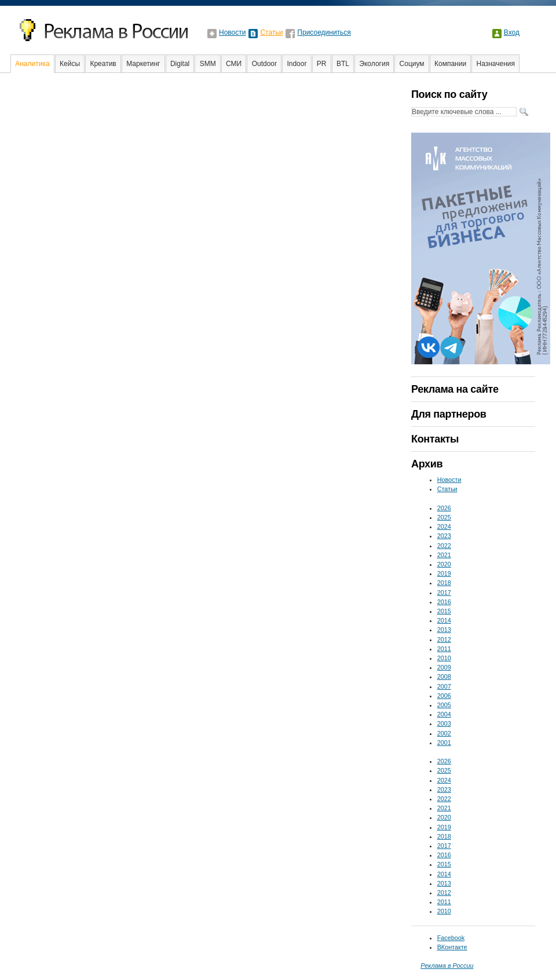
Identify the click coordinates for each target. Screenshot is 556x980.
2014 (444, 620)
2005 (444, 705)
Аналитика (32, 64)
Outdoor (264, 64)
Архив (427, 464)
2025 (444, 517)
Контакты (435, 439)
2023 (444, 536)
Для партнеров (449, 414)
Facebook (451, 938)
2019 (444, 573)
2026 (444, 508)
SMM (208, 64)
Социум (412, 64)
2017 (444, 593)
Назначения (496, 64)
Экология (374, 64)
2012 (444, 639)
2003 (444, 723)
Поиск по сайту (449, 94)
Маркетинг (143, 64)
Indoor (297, 64)
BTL (343, 64)
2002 (444, 733)
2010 (444, 658)
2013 (444, 630)
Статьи (271, 32)
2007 (444, 686)
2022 (444, 546)
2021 (444, 555)
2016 (444, 602)
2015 (444, 611)
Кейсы (70, 64)
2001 (444, 743)
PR (322, 64)
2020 (444, 564)
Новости (232, 32)
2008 (444, 677)
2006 (444, 696)
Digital (180, 64)
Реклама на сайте (455, 389)
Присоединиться (324, 32)
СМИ (234, 64)
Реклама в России (447, 966)
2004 (444, 714)
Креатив (103, 64)
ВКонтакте (452, 947)
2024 (444, 526)
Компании (450, 64)
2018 (444, 583)
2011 (444, 649)
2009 (444, 667)
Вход (512, 32)
